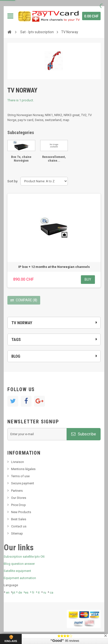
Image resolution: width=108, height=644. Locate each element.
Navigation (10, 16)
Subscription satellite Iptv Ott (24, 557)
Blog (16, 356)
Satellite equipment (17, 571)
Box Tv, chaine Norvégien (21, 159)
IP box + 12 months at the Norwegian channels (54, 267)
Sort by (12, 181)
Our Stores (19, 498)
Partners (17, 491)
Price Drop (18, 505)
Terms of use (20, 476)
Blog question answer (19, 564)
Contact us (19, 526)
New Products (21, 512)
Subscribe (84, 434)
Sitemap (17, 533)
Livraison (18, 462)
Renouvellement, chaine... (54, 159)
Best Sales (19, 519)
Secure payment (23, 483)
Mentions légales (23, 469)
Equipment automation (20, 578)
